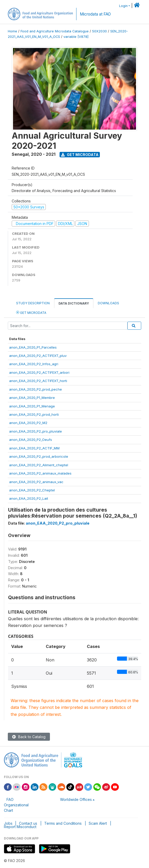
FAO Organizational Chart (16, 805)
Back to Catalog (29, 737)
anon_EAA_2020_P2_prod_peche (35, 389)
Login (123, 6)
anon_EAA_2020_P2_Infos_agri (34, 364)
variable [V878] (76, 37)
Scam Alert (98, 823)
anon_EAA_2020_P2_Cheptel (32, 490)
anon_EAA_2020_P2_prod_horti (34, 414)
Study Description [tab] (33, 303)
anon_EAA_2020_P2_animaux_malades (40, 473)
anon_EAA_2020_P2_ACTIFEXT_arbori (39, 372)
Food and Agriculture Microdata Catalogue (55, 31)
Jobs (8, 823)
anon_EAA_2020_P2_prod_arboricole (39, 456)
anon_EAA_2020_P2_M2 (28, 423)
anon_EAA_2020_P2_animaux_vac (36, 482)
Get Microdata (80, 155)
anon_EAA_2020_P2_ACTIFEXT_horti (38, 381)
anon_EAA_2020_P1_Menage (32, 406)
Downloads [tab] (108, 303)
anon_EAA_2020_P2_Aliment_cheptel (39, 465)
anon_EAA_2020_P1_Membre (32, 398)
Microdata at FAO (95, 14)
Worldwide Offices (76, 799)
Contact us (28, 823)
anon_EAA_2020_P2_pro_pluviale (35, 431)
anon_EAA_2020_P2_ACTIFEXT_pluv (38, 356)
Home (12, 31)
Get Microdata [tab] (31, 312)
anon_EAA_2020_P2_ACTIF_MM (34, 448)
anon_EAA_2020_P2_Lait (29, 498)
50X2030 (99, 31)
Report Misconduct (20, 827)
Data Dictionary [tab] (74, 303)
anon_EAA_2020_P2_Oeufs (31, 440)
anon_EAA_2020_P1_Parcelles (33, 347)
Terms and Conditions (63, 823)
